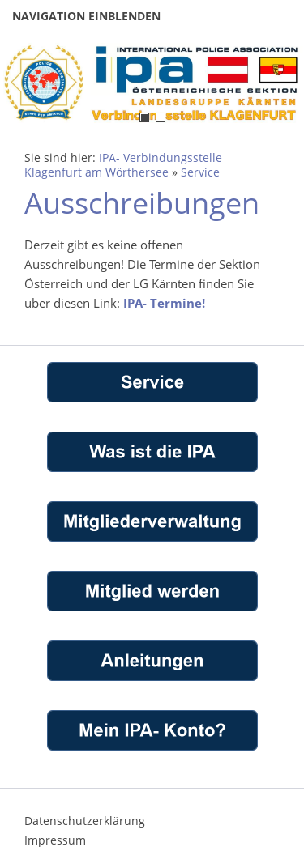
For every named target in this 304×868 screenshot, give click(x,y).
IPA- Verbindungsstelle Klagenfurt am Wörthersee (123, 165)
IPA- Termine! (164, 303)
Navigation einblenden (86, 16)
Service (200, 172)
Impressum (55, 840)
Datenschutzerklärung (85, 821)
